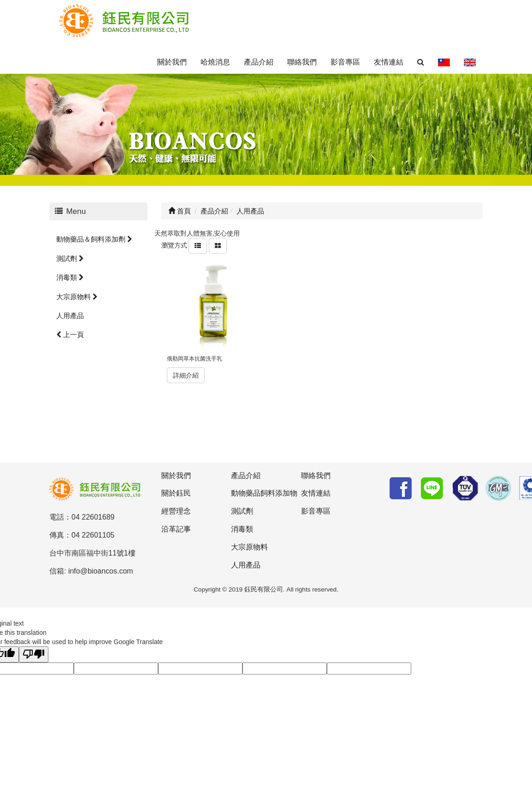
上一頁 (70, 334)
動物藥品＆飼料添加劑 (94, 239)
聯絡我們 (302, 62)
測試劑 (70, 258)
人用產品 (70, 316)
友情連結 (389, 62)
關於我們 (172, 62)
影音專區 (345, 62)
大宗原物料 (77, 297)
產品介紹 (259, 62)
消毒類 (70, 277)
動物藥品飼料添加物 (264, 493)
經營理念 (176, 511)
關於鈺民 (176, 493)
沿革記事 (176, 529)
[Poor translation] (34, 654)
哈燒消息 (215, 62)
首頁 (180, 211)
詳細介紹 (186, 375)
